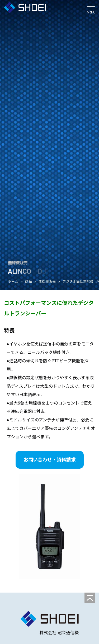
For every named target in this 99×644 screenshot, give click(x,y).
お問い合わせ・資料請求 (50, 460)
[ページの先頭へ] (90, 598)
